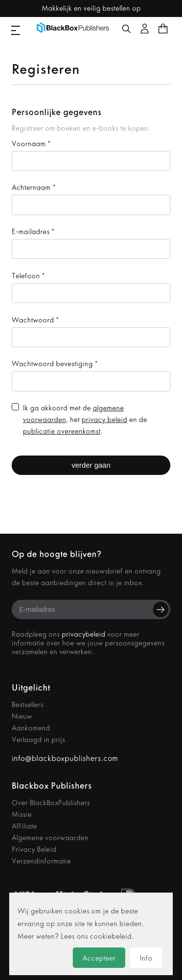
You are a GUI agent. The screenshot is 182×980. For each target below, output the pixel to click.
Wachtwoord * (35, 320)
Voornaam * (31, 144)
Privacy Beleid (34, 849)
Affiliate (24, 826)
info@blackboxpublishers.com (65, 758)
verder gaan (91, 465)
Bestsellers (27, 705)
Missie (22, 814)
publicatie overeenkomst (62, 431)
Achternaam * (33, 187)
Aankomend (31, 728)
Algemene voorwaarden (50, 838)
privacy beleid (104, 420)
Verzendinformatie (41, 861)
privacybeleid (83, 634)
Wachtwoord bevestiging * (55, 364)
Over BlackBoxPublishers (51, 803)
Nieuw (22, 716)
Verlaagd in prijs (38, 740)
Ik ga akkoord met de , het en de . (85, 420)
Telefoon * (28, 276)
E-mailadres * (33, 232)
